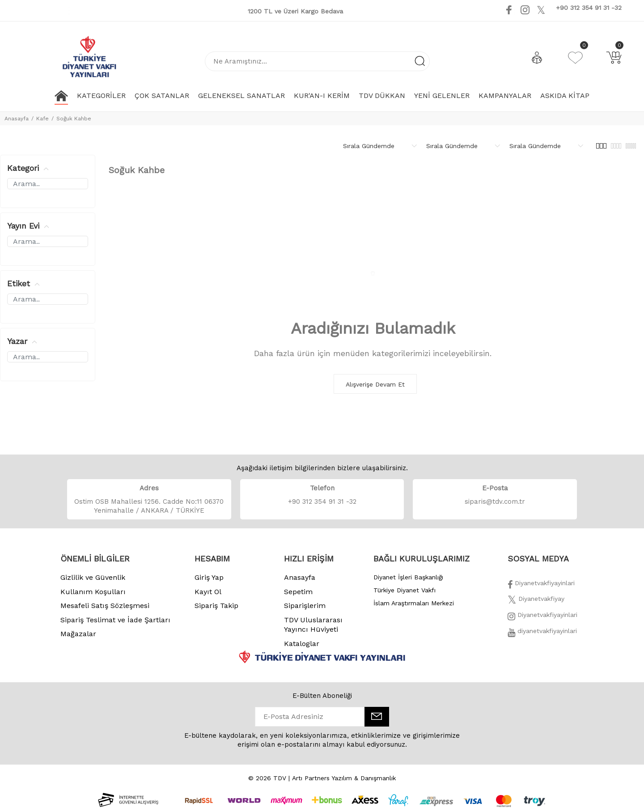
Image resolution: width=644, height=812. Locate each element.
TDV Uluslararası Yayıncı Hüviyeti (313, 625)
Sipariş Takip (216, 606)
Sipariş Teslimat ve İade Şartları (115, 620)
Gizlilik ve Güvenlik (93, 577)
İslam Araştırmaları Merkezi (414, 603)
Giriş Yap (209, 577)
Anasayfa (17, 119)
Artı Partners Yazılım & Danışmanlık (344, 778)
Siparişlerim (305, 606)
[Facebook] (541, 586)
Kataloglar (302, 644)
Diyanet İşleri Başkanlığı (408, 577)
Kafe (42, 119)
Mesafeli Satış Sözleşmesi (105, 606)
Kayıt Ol (208, 592)
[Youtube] (552, 9)
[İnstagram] (542, 617)
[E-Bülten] (377, 717)
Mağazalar (78, 634)
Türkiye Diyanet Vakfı (405, 590)
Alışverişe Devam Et (375, 384)
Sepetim (298, 592)
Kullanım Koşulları (93, 592)
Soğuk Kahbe (74, 119)
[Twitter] (536, 601)
